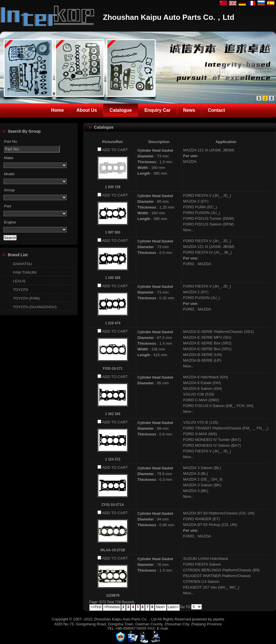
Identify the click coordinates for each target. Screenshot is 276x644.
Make (9, 158)
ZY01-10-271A (113, 505)
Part (7, 206)
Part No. (11, 141)
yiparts (219, 619)
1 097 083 (113, 232)
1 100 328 (113, 278)
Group (9, 190)
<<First (96, 607)
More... (188, 230)
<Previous (112, 607)
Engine (10, 222)
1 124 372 (113, 459)
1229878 (113, 595)
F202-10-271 (113, 369)
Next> (161, 607)
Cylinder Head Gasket (155, 151)
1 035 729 (113, 187)
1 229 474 (113, 323)
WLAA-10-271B (113, 550)
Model (9, 174)
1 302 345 (113, 414)
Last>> (174, 607)
